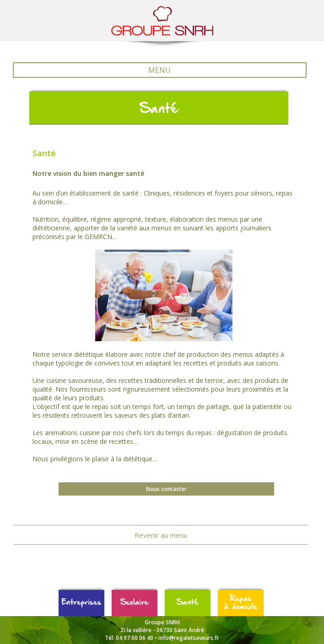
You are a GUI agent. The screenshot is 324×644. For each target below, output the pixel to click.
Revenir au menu (161, 535)
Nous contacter (166, 489)
